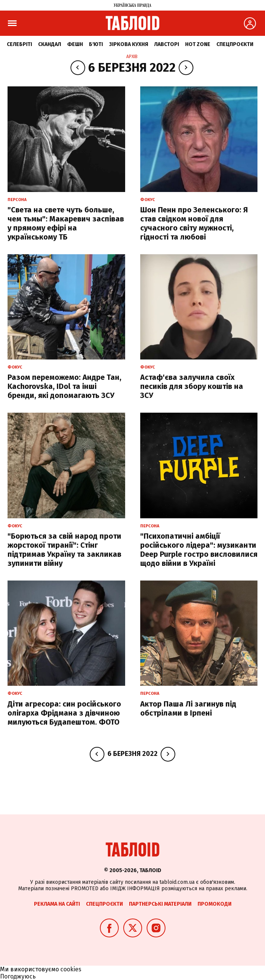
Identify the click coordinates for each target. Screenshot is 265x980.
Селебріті (19, 44)
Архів (132, 57)
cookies (71, 969)
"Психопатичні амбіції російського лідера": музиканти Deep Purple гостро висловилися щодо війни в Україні (199, 550)
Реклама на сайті (57, 904)
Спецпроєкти (235, 44)
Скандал (50, 44)
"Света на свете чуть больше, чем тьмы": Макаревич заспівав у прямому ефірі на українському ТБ (66, 223)
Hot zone (198, 44)
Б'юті (96, 44)
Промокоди (214, 904)
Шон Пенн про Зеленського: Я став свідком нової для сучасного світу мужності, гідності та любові (194, 223)
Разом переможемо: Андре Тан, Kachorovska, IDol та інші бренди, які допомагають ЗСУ (64, 386)
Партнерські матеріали (160, 904)
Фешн (75, 44)
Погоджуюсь (18, 976)
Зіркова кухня (129, 44)
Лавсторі (167, 44)
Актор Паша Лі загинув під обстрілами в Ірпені (188, 708)
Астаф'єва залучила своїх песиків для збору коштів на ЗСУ (192, 386)
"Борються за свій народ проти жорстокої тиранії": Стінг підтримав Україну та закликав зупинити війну (64, 550)
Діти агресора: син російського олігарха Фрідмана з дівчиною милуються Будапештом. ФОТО (64, 713)
